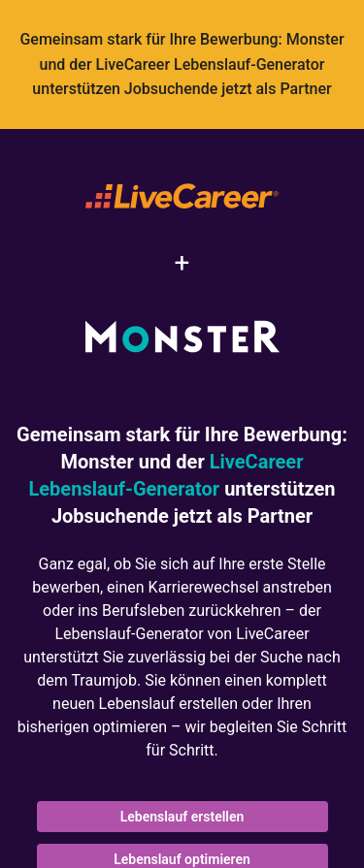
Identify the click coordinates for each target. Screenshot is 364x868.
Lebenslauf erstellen (182, 817)
